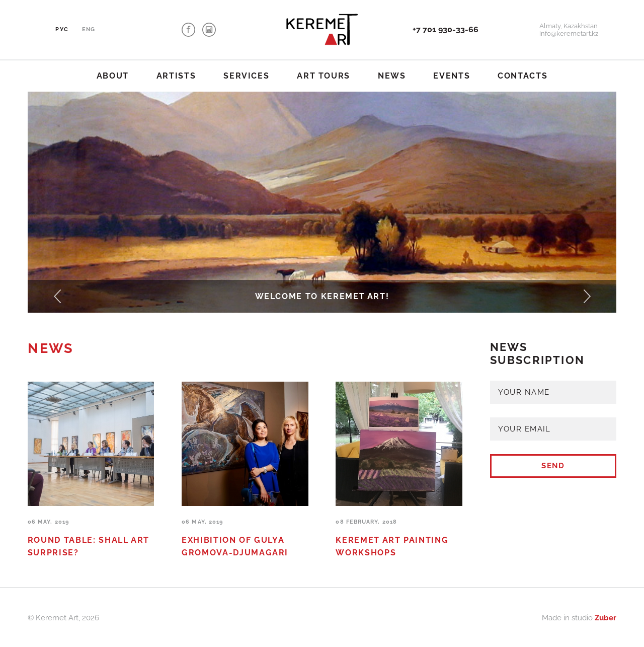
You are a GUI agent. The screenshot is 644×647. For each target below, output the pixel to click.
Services (246, 76)
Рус (62, 29)
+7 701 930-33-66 (446, 29)
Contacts (522, 76)
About (113, 76)
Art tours (324, 76)
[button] (57, 297)
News (392, 76)
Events (452, 76)
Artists (176, 76)
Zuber (606, 618)
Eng (89, 29)
